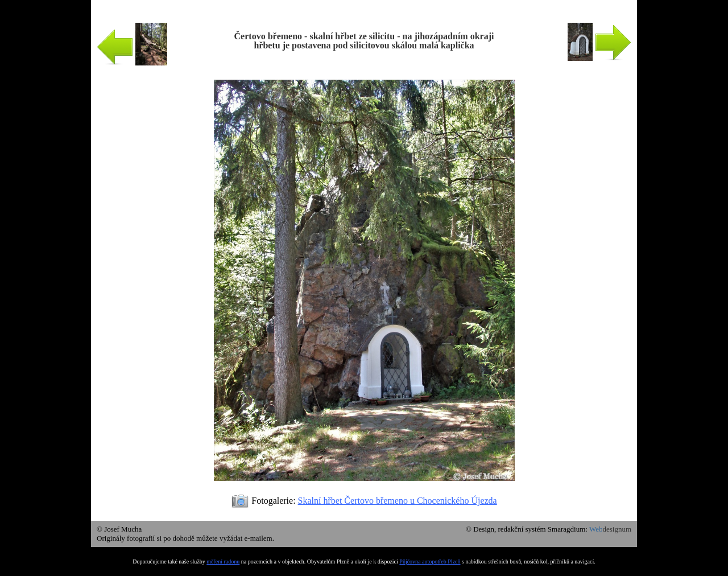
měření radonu (223, 561)
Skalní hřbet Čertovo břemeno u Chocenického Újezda (398, 501)
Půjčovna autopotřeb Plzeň (430, 561)
